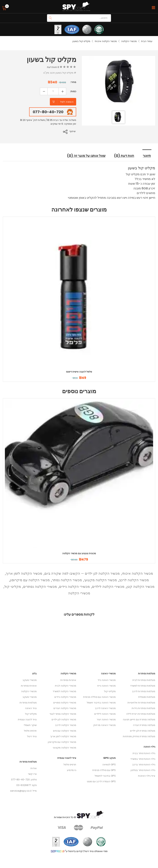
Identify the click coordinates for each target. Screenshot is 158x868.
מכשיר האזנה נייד (107, 680)
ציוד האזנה (31, 708)
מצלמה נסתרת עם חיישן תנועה (139, 719)
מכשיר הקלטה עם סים (65, 731)
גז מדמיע (72, 770)
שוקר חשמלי (30, 725)
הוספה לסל (67, 102)
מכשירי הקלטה (129, 41)
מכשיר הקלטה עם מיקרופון (30, 580)
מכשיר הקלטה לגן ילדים (64, 719)
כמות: (73, 91)
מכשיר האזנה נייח (106, 685)
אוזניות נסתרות (29, 685)
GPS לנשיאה (109, 764)
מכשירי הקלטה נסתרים (40, 586)
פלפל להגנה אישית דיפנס (79, 372)
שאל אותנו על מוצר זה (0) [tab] (85, 156)
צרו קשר (32, 774)
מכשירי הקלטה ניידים (74, 586)
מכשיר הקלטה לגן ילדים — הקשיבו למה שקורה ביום (82, 573)
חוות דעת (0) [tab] (125, 156)
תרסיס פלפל (30, 731)
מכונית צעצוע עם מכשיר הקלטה (79, 553)
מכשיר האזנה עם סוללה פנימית (99, 697)
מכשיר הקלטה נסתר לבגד (63, 714)
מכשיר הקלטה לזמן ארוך (24, 573)
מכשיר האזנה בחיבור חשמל (101, 702)
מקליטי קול (13, 586)
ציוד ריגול (32, 736)
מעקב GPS (109, 758)
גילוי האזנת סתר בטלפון (143, 770)
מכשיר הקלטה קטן (141, 586)
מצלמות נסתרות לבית (144, 680)
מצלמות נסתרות (28, 702)
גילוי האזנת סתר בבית (144, 753)
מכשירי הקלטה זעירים (65, 708)
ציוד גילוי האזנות (147, 776)
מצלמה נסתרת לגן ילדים (143, 731)
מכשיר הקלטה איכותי (106, 41)
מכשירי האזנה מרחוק (104, 725)
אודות (34, 768)
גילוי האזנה (149, 746)
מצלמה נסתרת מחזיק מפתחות (139, 736)
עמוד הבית (147, 41)
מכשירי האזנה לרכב (105, 708)
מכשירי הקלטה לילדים (108, 586)
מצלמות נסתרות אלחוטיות (141, 702)
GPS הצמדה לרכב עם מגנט (101, 781)
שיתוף (73, 131)
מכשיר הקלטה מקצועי (100, 580)
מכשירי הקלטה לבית (66, 685)
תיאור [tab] (147, 156)
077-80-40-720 (48, 112)
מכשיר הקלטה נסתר (67, 580)
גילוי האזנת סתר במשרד (143, 759)
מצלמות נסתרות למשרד (143, 685)
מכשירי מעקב (30, 680)
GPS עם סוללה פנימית (104, 770)
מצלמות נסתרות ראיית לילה (141, 714)
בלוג (34, 673)
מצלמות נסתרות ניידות (143, 708)
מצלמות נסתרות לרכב (144, 691)
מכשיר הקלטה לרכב (134, 580)
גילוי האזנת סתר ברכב (144, 764)
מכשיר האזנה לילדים (105, 714)
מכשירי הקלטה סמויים (65, 702)
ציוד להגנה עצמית (27, 719)
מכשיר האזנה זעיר (106, 719)
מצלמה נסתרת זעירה (144, 725)
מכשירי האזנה (108, 673)
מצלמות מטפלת (147, 697)
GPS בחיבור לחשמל (105, 776)
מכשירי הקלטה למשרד (64, 691)
